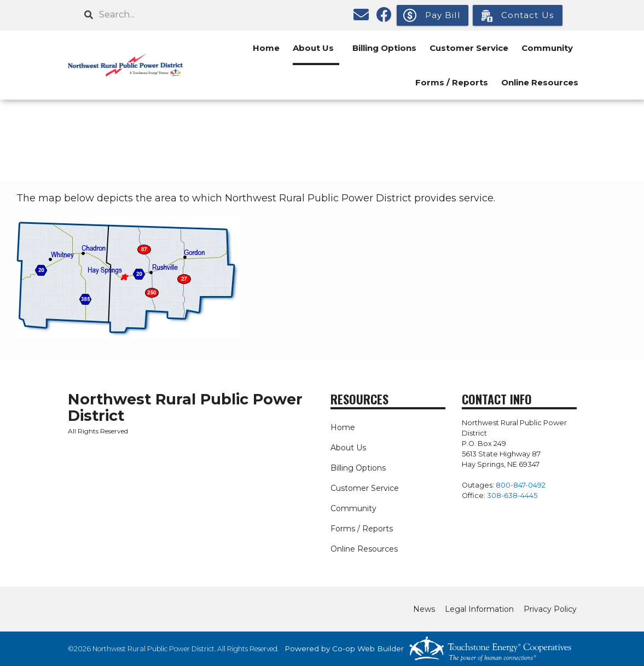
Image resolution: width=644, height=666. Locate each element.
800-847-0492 (521, 485)
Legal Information (479, 609)
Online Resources (540, 82)
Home (266, 48)
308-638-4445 (512, 496)
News (424, 609)
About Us (313, 48)
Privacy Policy (550, 609)
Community (547, 48)
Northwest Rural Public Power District (185, 407)
